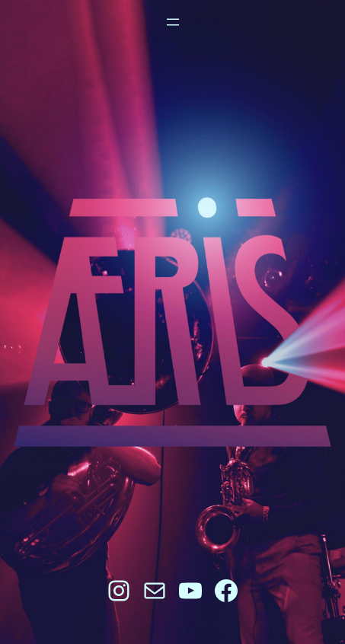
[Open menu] (173, 22)
